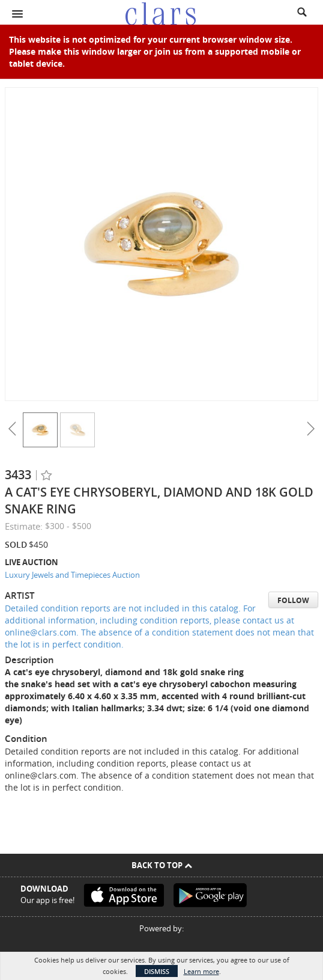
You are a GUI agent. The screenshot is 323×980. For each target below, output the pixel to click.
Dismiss (157, 971)
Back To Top (162, 865)
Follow (293, 600)
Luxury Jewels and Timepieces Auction (72, 575)
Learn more (201, 971)
